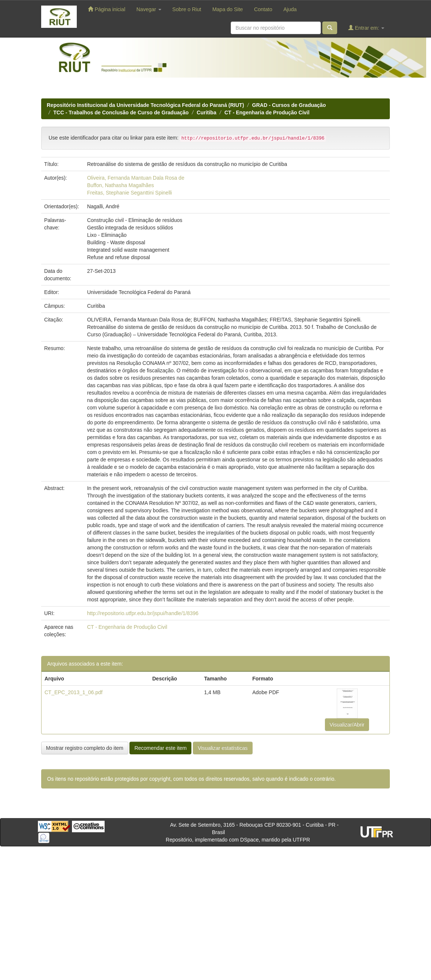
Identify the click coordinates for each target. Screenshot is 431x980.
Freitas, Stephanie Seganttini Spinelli (130, 193)
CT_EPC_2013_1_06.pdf (73, 692)
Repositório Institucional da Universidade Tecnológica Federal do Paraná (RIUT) (145, 105)
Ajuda (290, 9)
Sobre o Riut (187, 9)
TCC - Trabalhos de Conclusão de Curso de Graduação (121, 112)
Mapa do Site (228, 9)
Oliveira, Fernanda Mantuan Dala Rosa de (136, 178)
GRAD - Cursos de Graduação (289, 105)
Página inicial (106, 9)
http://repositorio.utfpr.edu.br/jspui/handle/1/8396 (143, 613)
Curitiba (206, 112)
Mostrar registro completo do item (85, 748)
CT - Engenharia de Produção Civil (267, 112)
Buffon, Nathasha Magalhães (121, 185)
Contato (263, 9)
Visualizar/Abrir (347, 725)
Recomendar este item (160, 748)
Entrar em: (366, 28)
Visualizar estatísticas (223, 748)
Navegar (149, 9)
